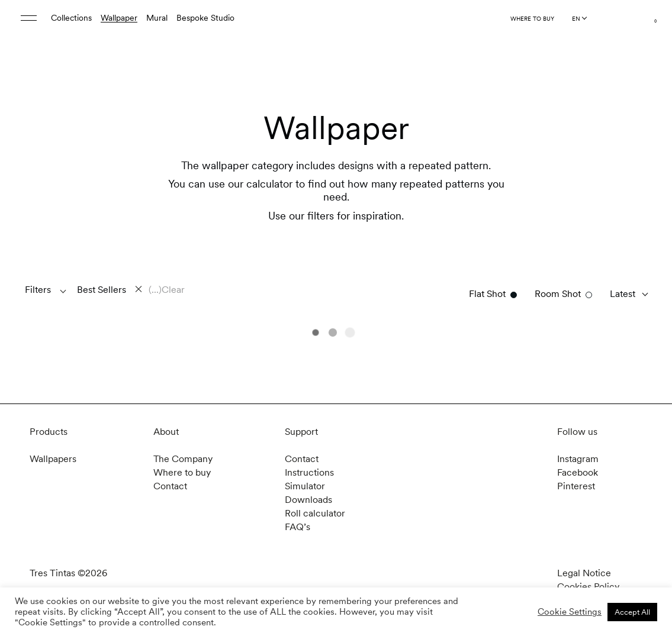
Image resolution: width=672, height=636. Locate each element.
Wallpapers (53, 459)
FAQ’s (298, 527)
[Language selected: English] (579, 18)
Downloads (308, 500)
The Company (183, 459)
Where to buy (532, 18)
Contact (170, 486)
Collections (71, 18)
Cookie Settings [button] (570, 612)
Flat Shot (487, 294)
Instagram (578, 459)
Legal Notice (584, 573)
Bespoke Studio (205, 18)
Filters (38, 290)
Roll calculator (315, 513)
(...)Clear (167, 290)
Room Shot (558, 294)
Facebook (578, 472)
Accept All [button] (632, 612)
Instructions (309, 472)
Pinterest (576, 486)
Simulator (305, 486)
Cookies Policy (588, 587)
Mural (157, 18)
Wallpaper (119, 18)
